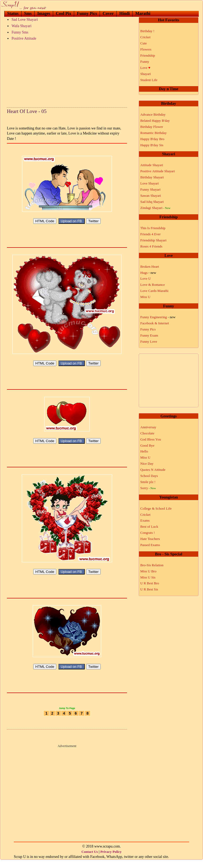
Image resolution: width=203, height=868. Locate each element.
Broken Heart (150, 267)
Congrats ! (148, 533)
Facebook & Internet (155, 323)
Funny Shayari (150, 189)
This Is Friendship (153, 228)
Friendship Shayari (153, 240)
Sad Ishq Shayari (152, 202)
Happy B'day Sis (152, 145)
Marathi (143, 13)
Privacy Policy (111, 860)
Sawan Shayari (151, 196)
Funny (145, 62)
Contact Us (90, 860)
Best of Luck (149, 527)
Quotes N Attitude (153, 470)
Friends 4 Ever (151, 234)
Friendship (148, 55)
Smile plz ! (148, 482)
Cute (144, 43)
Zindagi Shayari (155, 208)
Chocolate (147, 433)
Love (145, 68)
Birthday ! (147, 31)
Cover (108, 13)
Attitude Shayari (152, 165)
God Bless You (151, 439)
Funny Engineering (158, 317)
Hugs (148, 273)
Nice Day (147, 464)
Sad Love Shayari (25, 20)
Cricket (145, 37)
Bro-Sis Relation (152, 565)
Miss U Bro (148, 571)
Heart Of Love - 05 (27, 111)
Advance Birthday (153, 114)
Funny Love (149, 341)
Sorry (148, 488)
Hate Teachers (150, 539)
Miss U (145, 297)
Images (44, 13)
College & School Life (156, 508)
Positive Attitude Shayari (158, 171)
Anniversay (148, 427)
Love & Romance (153, 285)
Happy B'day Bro (152, 139)
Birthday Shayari (152, 177)
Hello (144, 451)
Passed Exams (150, 545)
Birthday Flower (152, 127)
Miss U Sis (148, 577)
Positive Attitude (24, 38)
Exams (145, 520)
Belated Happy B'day (155, 121)
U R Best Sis (149, 589)
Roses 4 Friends (151, 246)
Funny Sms (20, 32)
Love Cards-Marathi (154, 291)
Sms (28, 13)
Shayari (146, 74)
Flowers (146, 49)
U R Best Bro (150, 583)
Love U (145, 278)
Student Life (149, 80)
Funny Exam (149, 335)
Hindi (124, 13)
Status (13, 13)
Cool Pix (64, 13)
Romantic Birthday (153, 133)
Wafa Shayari (21, 26)
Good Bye (147, 445)
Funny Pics (87, 13)
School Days (149, 476)
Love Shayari (150, 183)
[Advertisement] (67, 73)
